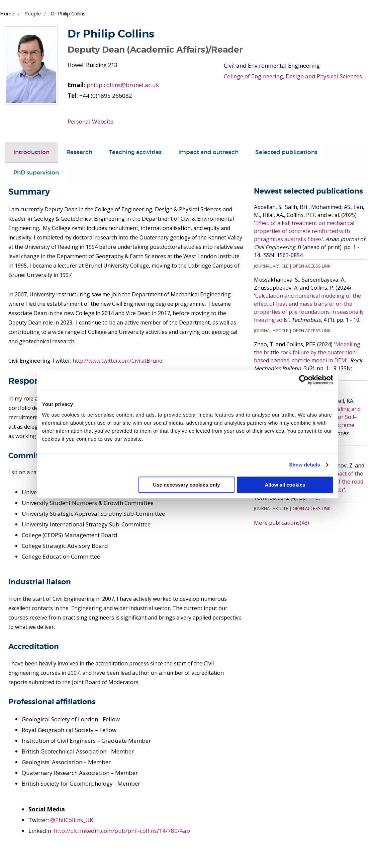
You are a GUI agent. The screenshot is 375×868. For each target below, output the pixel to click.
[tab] (31, 152)
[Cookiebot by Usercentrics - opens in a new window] (304, 380)
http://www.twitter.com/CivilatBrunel (118, 361)
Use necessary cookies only (186, 485)
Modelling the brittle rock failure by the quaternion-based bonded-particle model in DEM (307, 352)
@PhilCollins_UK (72, 820)
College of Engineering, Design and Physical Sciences (293, 76)
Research (79, 152)
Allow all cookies (285, 485)
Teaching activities (135, 152)
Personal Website (90, 121)
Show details (305, 465)
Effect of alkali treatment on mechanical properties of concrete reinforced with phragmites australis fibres (304, 231)
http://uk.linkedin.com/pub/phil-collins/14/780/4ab (122, 831)
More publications (282, 523)
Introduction (31, 152)
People (33, 13)
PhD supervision (36, 173)
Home (7, 13)
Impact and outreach (208, 152)
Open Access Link (311, 266)
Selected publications (286, 152)
